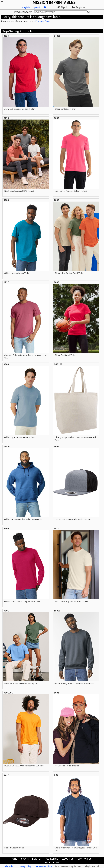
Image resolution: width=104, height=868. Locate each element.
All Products (10, 866)
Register (78, 7)
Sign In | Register (31, 859)
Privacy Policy (25, 866)
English (26, 7)
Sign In (63, 7)
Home (14, 859)
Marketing (52, 859)
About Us (68, 859)
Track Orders (51, 862)
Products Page (42, 21)
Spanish (37, 7)
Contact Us (85, 859)
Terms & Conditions (43, 866)
